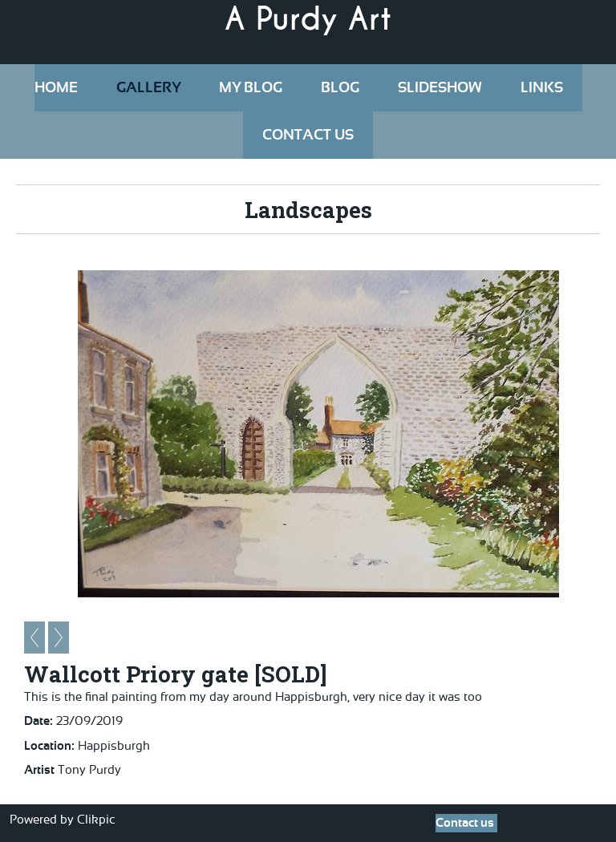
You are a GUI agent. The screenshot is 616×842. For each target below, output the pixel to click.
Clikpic (96, 820)
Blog (340, 88)
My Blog (251, 88)
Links (542, 88)
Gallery (148, 88)
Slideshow (440, 88)
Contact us (308, 135)
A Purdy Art (308, 20)
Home (56, 88)
